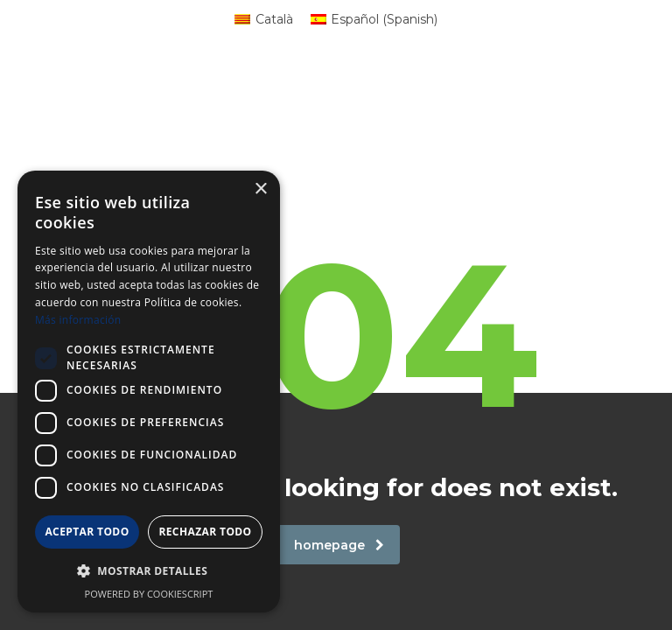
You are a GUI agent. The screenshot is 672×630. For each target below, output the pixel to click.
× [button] (260, 189)
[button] (149, 571)
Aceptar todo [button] (87, 532)
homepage (339, 545)
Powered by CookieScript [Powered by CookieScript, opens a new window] (149, 594)
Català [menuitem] (274, 19)
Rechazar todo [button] (205, 532)
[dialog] (149, 392)
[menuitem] (264, 19)
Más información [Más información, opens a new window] (78, 320)
